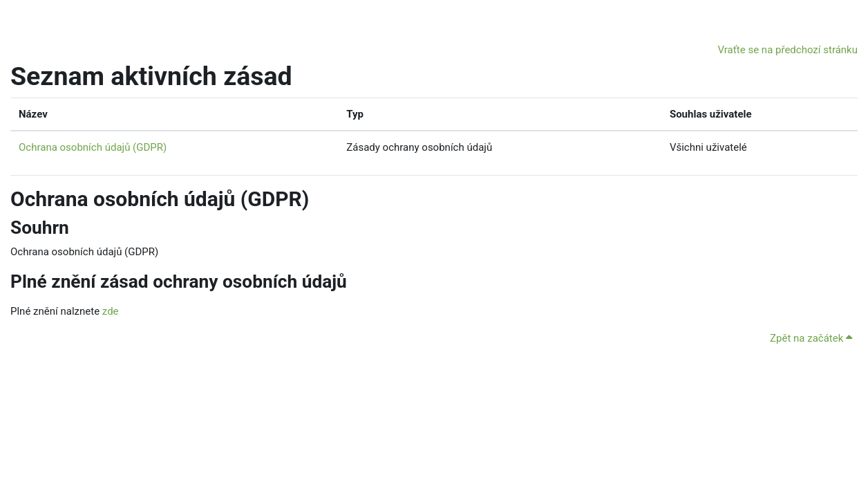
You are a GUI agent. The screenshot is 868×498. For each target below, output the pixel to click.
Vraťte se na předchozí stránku (787, 50)
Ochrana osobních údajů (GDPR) (93, 147)
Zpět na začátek (811, 338)
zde (111, 311)
